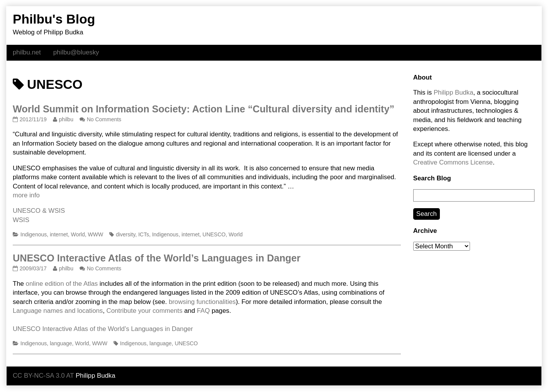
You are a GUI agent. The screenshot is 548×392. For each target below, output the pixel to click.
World (78, 234)
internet (59, 234)
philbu (66, 119)
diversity (126, 234)
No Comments (104, 119)
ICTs (144, 234)
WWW (96, 234)
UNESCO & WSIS (39, 211)
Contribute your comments (145, 311)
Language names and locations (58, 311)
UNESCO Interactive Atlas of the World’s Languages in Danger (157, 258)
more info (26, 195)
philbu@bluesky (76, 52)
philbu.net (27, 52)
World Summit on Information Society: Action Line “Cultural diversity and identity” (204, 109)
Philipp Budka (454, 92)
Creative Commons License (453, 162)
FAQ (204, 311)
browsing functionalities (202, 302)
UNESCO (214, 234)
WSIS (21, 220)
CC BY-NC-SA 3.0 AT (43, 376)
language (61, 343)
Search (427, 214)
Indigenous (34, 234)
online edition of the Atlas (62, 284)
